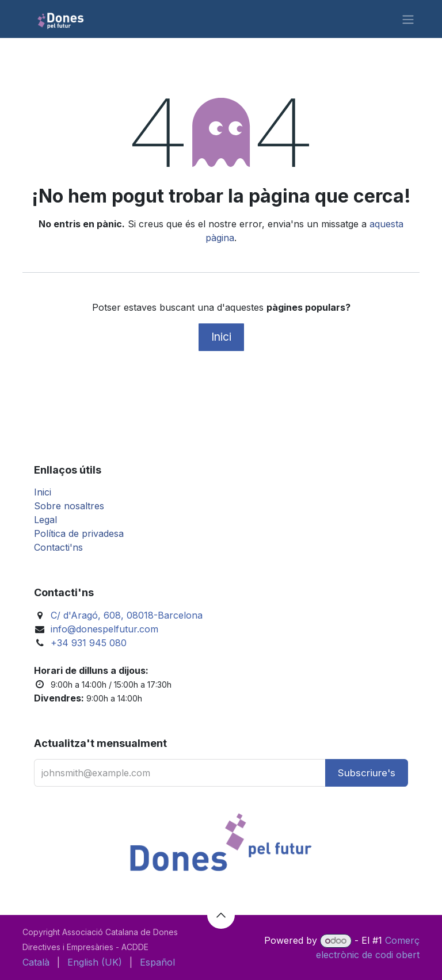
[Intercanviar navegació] (408, 19)
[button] (367, 773)
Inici (221, 337)
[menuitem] (36, 962)
